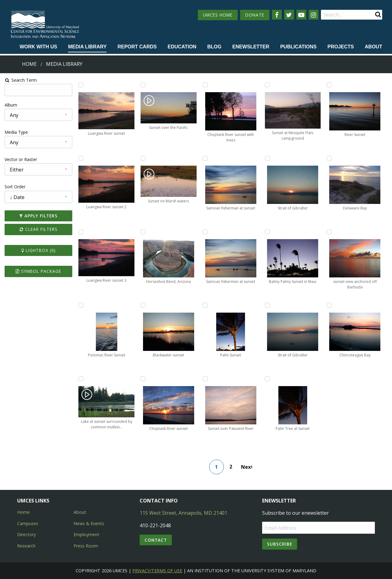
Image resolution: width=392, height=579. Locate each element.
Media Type (16, 132)
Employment (86, 534)
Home (29, 64)
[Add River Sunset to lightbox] (330, 85)
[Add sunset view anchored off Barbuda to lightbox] (330, 232)
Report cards (137, 47)
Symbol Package (38, 271)
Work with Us (38, 47)
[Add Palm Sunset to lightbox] (205, 305)
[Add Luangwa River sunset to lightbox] (81, 85)
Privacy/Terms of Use (157, 571)
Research (26, 546)
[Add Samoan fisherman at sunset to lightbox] (205, 158)
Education (182, 47)
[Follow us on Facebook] (277, 15)
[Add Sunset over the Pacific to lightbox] (143, 85)
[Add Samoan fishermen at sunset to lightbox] (205, 232)
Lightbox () (38, 250)
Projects (341, 47)
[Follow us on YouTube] (301, 15)
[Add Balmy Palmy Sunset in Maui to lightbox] (267, 232)
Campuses (28, 523)
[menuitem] (38, 47)
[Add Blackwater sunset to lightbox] (143, 305)
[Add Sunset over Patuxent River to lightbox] (205, 379)
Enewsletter (251, 47)
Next (247, 467)
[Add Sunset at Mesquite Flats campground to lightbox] (267, 85)
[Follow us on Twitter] (289, 15)
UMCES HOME (218, 15)
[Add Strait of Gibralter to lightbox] (267, 158)
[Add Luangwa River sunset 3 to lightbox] (81, 232)
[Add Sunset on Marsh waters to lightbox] (143, 158)
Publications (298, 47)
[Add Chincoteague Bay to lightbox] (330, 305)
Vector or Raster (20, 159)
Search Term (20, 80)
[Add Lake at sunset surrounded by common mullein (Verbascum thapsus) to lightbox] (81, 379)
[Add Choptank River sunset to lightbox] (143, 379)
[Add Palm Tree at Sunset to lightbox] (267, 379)
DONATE (255, 15)
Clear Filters (38, 229)
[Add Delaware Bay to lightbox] (330, 158)
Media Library (87, 47)
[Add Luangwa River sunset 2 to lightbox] (81, 158)
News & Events (89, 523)
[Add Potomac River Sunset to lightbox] (81, 305)
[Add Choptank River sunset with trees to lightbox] (205, 85)
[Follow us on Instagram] (314, 15)
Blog (214, 47)
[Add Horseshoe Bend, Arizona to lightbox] (143, 232)
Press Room (86, 546)
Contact (156, 540)
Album (10, 105)
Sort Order (14, 187)
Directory (26, 534)
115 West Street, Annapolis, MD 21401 (183, 513)
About (373, 47)
